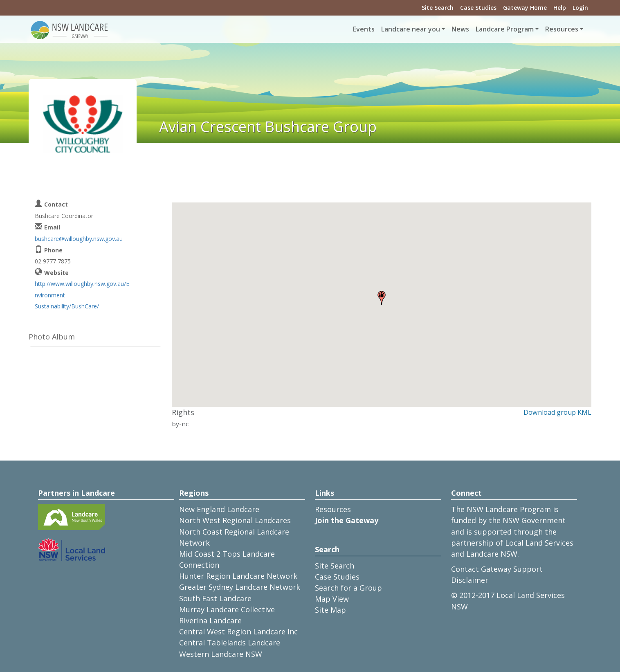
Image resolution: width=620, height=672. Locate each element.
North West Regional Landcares (235, 520)
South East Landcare (215, 598)
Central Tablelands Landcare (230, 643)
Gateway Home (525, 8)
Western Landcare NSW (221, 654)
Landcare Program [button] (505, 29)
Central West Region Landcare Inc (238, 632)
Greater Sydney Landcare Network (240, 587)
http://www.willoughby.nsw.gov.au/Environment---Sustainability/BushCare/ (82, 295)
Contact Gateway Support (497, 569)
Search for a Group (348, 588)
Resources (333, 509)
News (460, 29)
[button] (382, 298)
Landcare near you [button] (411, 29)
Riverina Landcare (210, 620)
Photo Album (52, 337)
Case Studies (478, 8)
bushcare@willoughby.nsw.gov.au (79, 239)
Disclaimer (470, 580)
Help (560, 8)
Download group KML (557, 412)
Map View (332, 599)
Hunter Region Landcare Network (238, 576)
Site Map (330, 610)
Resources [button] (562, 29)
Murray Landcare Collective (227, 609)
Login (580, 8)
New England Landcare (219, 509)
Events (364, 29)
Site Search (438, 8)
